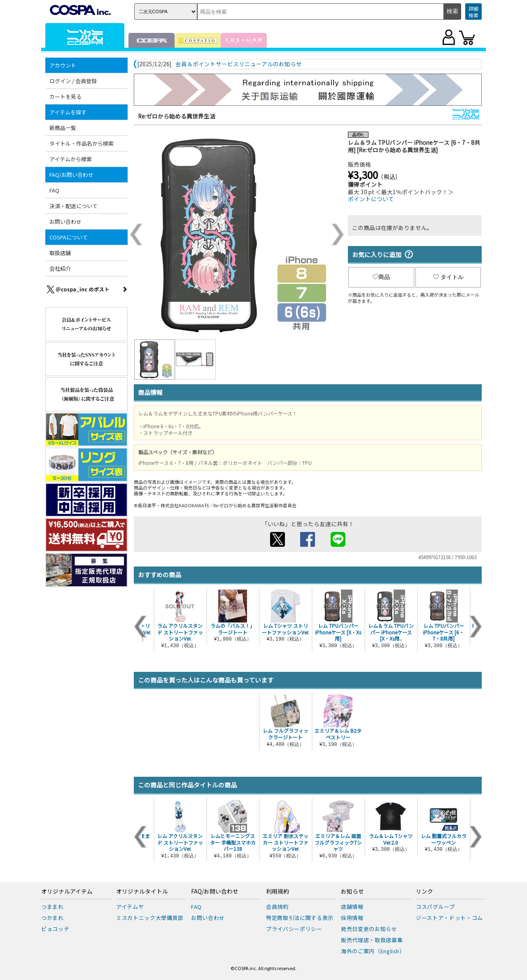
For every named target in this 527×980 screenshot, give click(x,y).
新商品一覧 (63, 128)
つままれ (52, 907)
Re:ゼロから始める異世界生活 (177, 116)
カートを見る (65, 96)
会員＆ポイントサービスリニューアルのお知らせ (239, 64)
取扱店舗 (60, 253)
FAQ (54, 190)
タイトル (448, 277)
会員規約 (277, 907)
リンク (424, 892)
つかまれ (52, 918)
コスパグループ (435, 907)
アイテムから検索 (71, 159)
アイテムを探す (68, 112)
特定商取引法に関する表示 (300, 918)
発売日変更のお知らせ (369, 929)
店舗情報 (352, 907)
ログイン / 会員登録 (73, 81)
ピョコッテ (55, 929)
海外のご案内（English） (373, 951)
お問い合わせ (65, 222)
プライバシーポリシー (294, 929)
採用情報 (352, 918)
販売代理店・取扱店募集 (372, 940)
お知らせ (352, 892)
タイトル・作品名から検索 (82, 143)
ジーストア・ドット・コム (449, 918)
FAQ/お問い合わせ (71, 175)
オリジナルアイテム (67, 892)
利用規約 (277, 892)
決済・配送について (73, 206)
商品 (381, 277)
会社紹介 (60, 268)
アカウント (63, 65)
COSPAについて (69, 237)
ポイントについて (371, 199)
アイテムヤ (130, 907)
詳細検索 (473, 12)
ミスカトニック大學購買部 (150, 918)
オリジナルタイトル (142, 892)
